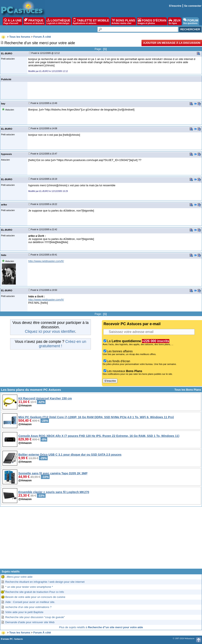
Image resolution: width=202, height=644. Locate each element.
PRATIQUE (34, 21)
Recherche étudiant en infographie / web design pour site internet (45, 582)
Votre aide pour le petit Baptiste (24, 612)
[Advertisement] (101, 539)
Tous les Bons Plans (188, 390)
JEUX (175, 21)
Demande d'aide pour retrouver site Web (30, 622)
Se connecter (193, 6)
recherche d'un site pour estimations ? (28, 607)
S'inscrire (175, 6)
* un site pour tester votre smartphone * (29, 587)
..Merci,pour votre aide (19, 577)
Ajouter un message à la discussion (172, 43)
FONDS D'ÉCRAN (152, 21)
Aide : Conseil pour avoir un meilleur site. (30, 602)
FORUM (191, 21)
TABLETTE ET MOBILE (91, 21)
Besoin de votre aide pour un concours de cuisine (35, 597)
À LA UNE (13, 21)
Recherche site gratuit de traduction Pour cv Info (35, 592)
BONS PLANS (123, 21)
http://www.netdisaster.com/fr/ (46, 261)
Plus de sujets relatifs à (101, 627)
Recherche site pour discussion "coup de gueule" (35, 617)
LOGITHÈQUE (58, 21)
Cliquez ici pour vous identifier (50, 331)
